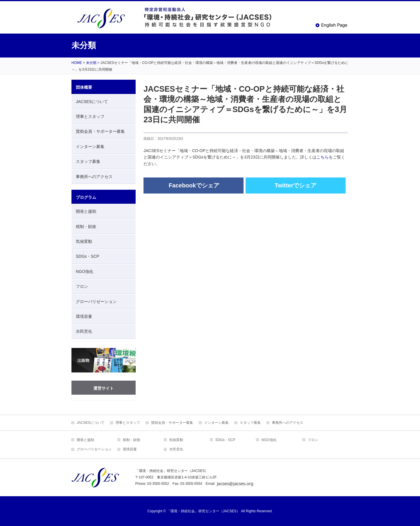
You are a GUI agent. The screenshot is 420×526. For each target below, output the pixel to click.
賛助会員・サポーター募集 (100, 131)
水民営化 (84, 331)
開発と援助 (86, 211)
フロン (82, 286)
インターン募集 (90, 147)
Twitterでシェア (295, 185)
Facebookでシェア (194, 185)
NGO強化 (85, 271)
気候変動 (84, 241)
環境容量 (84, 316)
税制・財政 (86, 227)
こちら (323, 157)
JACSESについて (92, 102)
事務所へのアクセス (94, 177)
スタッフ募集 (88, 161)
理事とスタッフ (90, 116)
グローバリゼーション (96, 302)
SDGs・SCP (87, 256)
